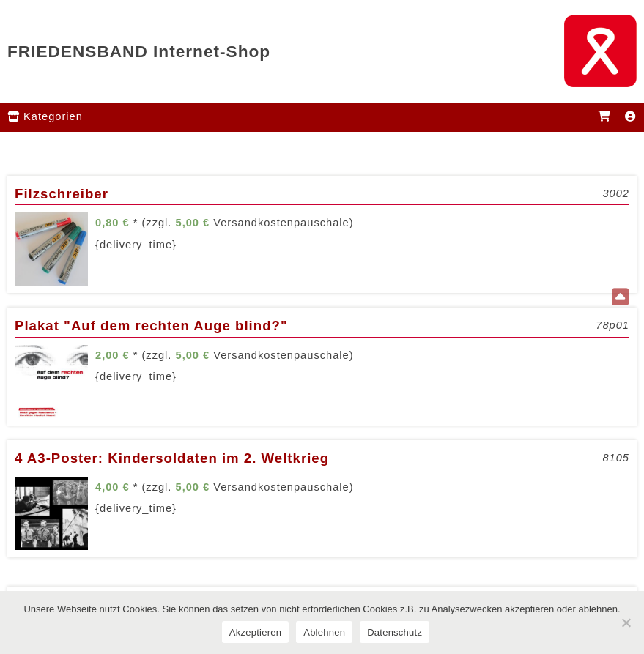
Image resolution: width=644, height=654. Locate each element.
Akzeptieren (255, 632)
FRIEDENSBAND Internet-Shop (139, 52)
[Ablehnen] (626, 623)
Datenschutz (395, 632)
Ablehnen (324, 632)
